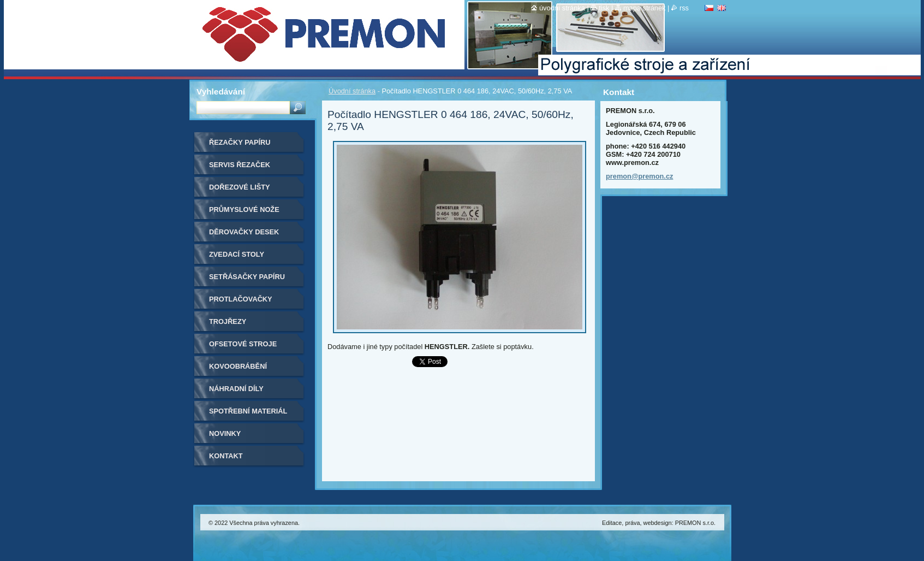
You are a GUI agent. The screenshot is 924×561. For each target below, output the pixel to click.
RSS (684, 8)
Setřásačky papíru (247, 277)
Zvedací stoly (237, 254)
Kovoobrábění (238, 366)
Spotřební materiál (248, 411)
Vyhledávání (221, 91)
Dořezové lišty (240, 187)
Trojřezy (228, 321)
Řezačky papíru (240, 142)
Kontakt (226, 456)
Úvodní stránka (352, 91)
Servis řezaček (240, 165)
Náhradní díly (236, 389)
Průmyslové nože (244, 209)
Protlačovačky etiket (241, 303)
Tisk (604, 8)
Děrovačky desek (244, 232)
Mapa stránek (645, 8)
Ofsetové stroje (243, 344)
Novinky (225, 433)
